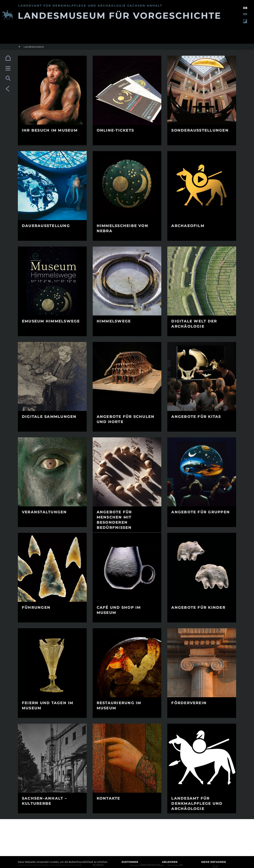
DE (245, 8)
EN (245, 14)
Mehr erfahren (214, 862)
